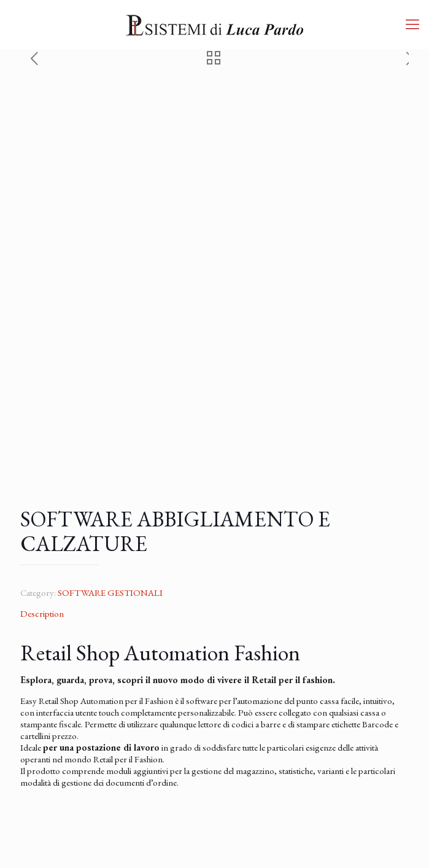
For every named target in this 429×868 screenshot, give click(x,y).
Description (42, 613)
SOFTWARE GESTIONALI (110, 592)
